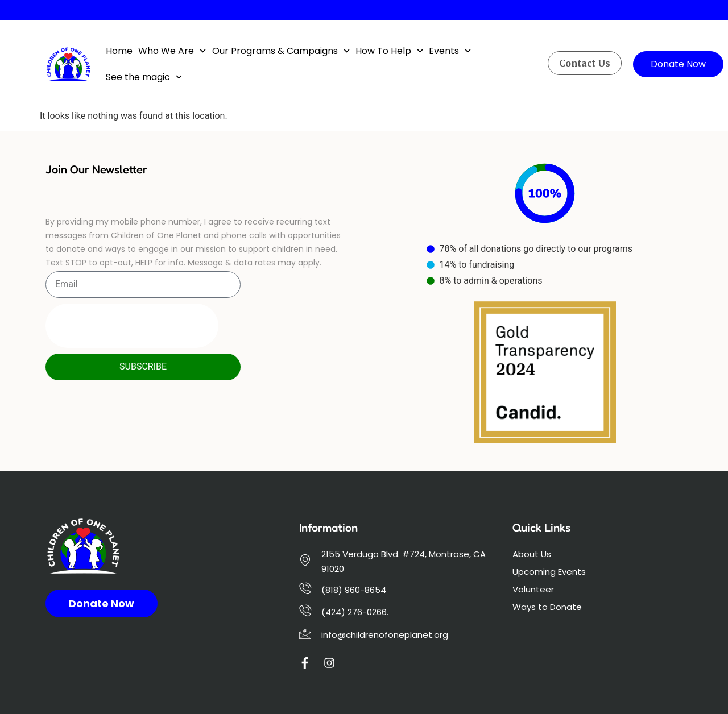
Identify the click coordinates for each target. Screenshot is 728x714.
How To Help (389, 51)
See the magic (144, 77)
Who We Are (172, 51)
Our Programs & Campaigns (281, 51)
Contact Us (585, 63)
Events (450, 51)
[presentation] (132, 326)
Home (119, 51)
